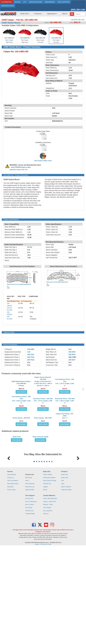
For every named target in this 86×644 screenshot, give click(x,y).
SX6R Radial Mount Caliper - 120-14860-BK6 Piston (21, 401)
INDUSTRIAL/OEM (36, 2)
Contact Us (11, 573)
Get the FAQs (29, 594)
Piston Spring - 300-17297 (43, 471)
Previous (9, 539)
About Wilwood (12, 570)
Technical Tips (29, 606)
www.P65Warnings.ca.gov (21, 167)
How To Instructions (31, 597)
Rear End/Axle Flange (50, 576)
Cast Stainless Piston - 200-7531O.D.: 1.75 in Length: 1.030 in (65, 400)
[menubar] (43, 14)
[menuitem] (24, 14)
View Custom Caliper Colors (43, 161)
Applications (52, 14)
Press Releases (30, 579)
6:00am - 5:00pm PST (50, 597)
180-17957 (72, 357)
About (65, 14)
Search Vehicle (48, 570)
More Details (21, 410)
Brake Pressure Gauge (41, 506)
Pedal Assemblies (66, 585)
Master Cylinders (66, 582)
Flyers (27, 576)
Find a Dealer (47, 603)
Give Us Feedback (13, 576)
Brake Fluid (17, 506)
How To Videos (30, 600)
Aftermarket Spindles (49, 573)
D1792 (30, 247)
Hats (63, 576)
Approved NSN (30, 585)
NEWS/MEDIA (50, 2)
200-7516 (31, 357)
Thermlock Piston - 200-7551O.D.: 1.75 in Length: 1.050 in (43, 438)
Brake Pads (65, 573)
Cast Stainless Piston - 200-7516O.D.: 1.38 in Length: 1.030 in (21, 437)
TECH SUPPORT (64, 2)
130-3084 (31, 349)
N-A (29, 362)
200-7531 (31, 355)
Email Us (46, 609)
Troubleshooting (30, 609)
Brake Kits (25, 14)
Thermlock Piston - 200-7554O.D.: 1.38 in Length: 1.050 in (65, 438)
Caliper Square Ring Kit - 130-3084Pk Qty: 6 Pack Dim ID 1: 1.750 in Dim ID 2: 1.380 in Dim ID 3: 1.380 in (43, 399)
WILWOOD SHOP (8, 6)
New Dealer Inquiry (13, 579)
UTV (25, 2)
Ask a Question (48, 606)
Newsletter (10, 582)
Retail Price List (30, 582)
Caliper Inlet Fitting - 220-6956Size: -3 (65, 469)
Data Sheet (28, 573)
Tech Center (29, 603)
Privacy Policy (11, 585)
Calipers (46, 582)
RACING (17, 2)
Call (29, 352)
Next (77, 539)
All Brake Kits (47, 579)
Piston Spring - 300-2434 (21, 471)
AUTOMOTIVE (7, 2)
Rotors (45, 585)
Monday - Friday (48, 600)
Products (38, 14)
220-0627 (72, 360)
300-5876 (72, 352)
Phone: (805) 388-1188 (50, 594)
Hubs (63, 579)
